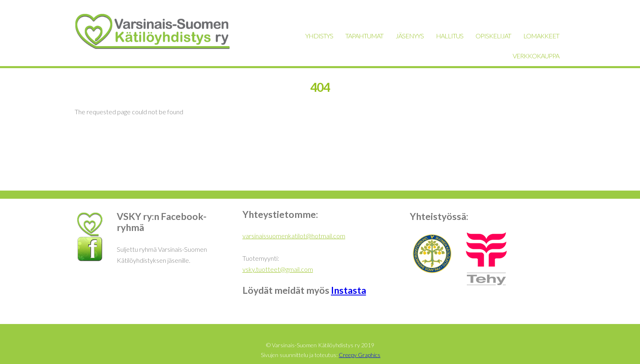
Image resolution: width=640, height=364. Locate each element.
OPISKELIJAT (493, 36)
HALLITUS (450, 36)
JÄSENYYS (410, 36)
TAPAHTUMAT (364, 36)
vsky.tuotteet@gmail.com (278, 269)
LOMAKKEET (541, 36)
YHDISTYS (319, 36)
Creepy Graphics (360, 355)
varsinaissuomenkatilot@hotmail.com (294, 236)
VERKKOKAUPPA (536, 56)
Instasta (349, 290)
